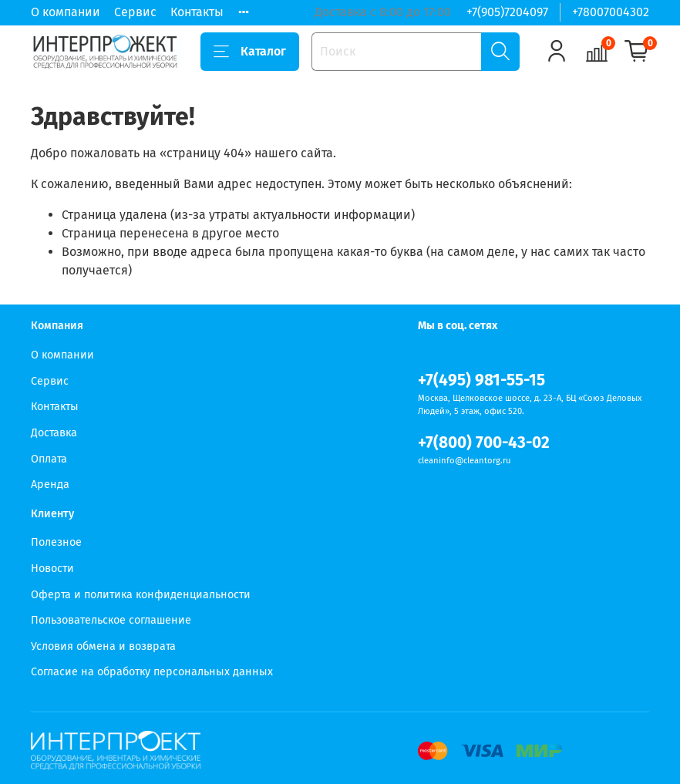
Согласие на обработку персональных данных (152, 672)
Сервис (135, 12)
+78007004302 (611, 12)
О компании (66, 12)
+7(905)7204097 (507, 12)
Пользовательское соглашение (111, 620)
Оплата (49, 459)
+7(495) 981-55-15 (481, 380)
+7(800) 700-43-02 (484, 443)
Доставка (54, 433)
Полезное (56, 542)
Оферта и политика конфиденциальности (141, 595)
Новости (52, 569)
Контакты (197, 12)
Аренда (50, 485)
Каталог (250, 52)
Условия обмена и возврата (103, 646)
